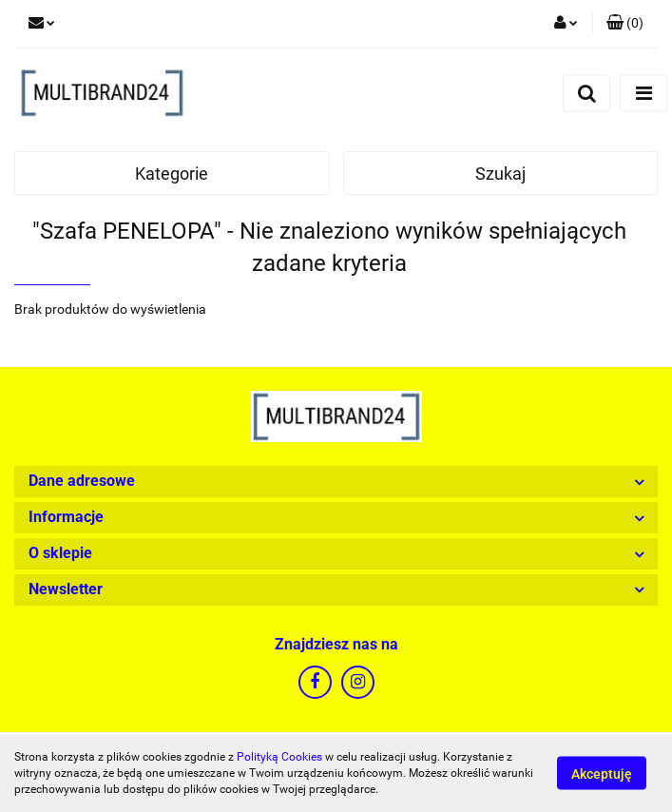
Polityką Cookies (279, 757)
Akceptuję (602, 774)
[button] (625, 24)
